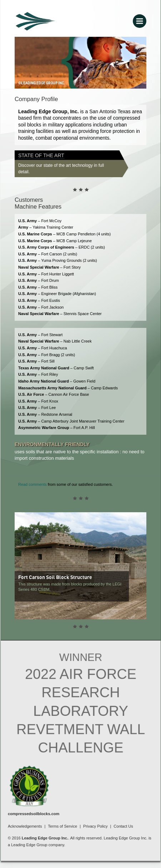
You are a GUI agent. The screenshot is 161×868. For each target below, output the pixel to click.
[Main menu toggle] (140, 21)
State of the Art (41, 155)
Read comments (32, 484)
